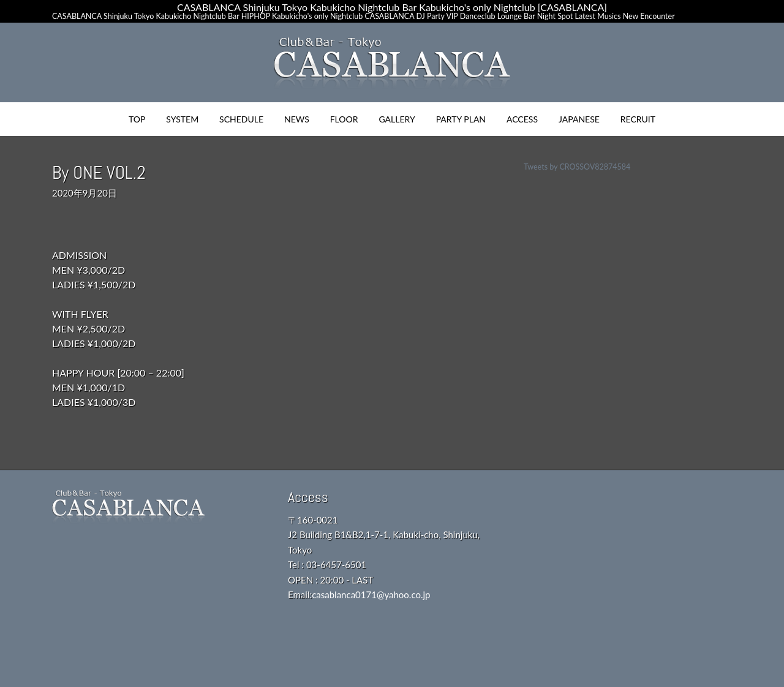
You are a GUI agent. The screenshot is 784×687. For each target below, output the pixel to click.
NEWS (297, 119)
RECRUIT (638, 119)
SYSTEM (182, 119)
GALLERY (397, 119)
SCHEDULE (241, 119)
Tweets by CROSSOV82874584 (577, 167)
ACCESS (522, 119)
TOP (137, 119)
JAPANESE (579, 119)
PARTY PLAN (461, 119)
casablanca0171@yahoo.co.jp (371, 595)
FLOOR (344, 119)
